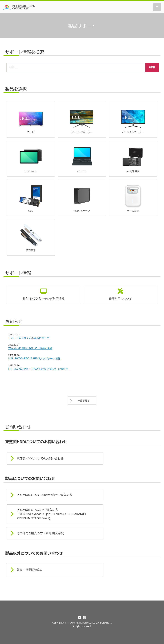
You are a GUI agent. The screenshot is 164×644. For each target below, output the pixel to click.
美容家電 (31, 237)
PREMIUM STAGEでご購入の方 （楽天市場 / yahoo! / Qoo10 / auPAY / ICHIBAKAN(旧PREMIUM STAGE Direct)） (51, 514)
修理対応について (120, 299)
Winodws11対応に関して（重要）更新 (30, 348)
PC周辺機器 (133, 158)
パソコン (82, 158)
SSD (31, 198)
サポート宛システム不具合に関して (29, 338)
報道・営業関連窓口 (30, 570)
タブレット (31, 158)
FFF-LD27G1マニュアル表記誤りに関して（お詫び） (39, 369)
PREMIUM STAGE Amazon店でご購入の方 (45, 495)
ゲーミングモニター (82, 119)
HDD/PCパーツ (82, 198)
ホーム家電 (133, 198)
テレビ (31, 119)
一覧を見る (84, 400)
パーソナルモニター (133, 119)
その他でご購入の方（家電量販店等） (41, 533)
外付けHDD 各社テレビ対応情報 (44, 299)
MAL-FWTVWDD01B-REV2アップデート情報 (34, 359)
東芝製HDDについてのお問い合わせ (40, 458)
